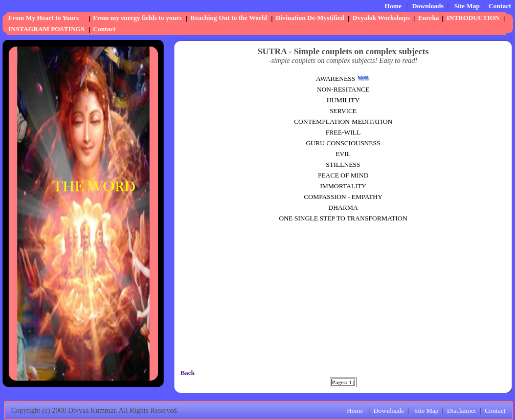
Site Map (467, 6)
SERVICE (343, 111)
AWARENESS (336, 79)
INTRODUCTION (473, 18)
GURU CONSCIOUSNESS (343, 143)
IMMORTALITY (343, 186)
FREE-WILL (343, 132)
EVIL (343, 154)
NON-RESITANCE (343, 89)
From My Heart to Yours (43, 18)
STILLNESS (343, 164)
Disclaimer (462, 411)
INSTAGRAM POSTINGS (46, 29)
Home (393, 6)
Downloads (428, 6)
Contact (500, 6)
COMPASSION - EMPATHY (343, 197)
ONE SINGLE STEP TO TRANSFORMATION (343, 218)
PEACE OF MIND (343, 175)
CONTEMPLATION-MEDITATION (343, 121)
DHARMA (343, 207)
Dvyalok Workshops (381, 18)
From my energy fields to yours (137, 18)
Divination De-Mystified (310, 18)
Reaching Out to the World (229, 18)
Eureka (428, 18)
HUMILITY (343, 100)
